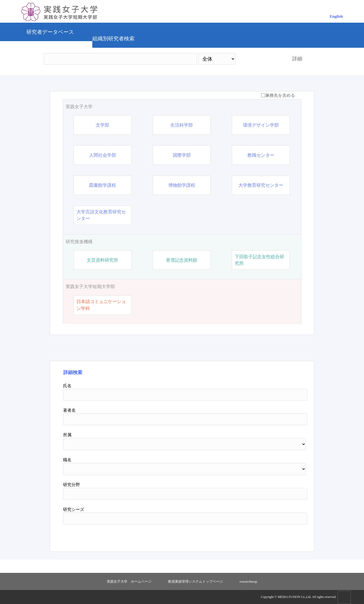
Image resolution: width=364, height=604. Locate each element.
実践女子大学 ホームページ (129, 581)
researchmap (248, 581)
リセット (283, 536)
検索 (259, 59)
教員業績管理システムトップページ (195, 581)
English (336, 16)
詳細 (297, 59)
